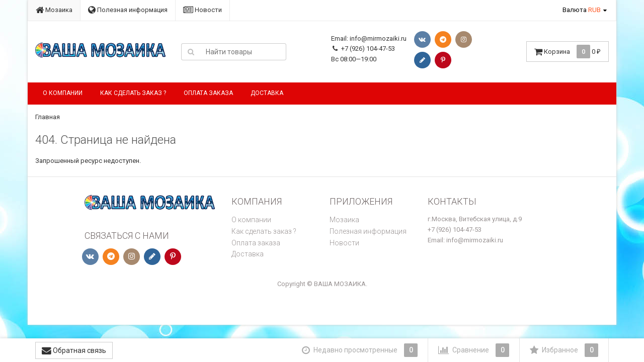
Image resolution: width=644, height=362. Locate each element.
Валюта (582, 10)
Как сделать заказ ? (133, 93)
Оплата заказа (208, 93)
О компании (63, 93)
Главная (48, 117)
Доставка (267, 93)
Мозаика (54, 10)
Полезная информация (128, 10)
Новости (203, 10)
